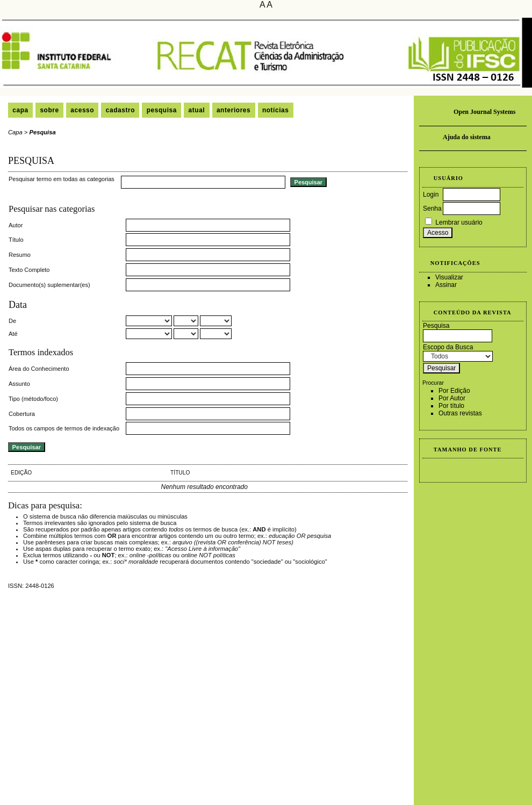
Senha (432, 209)
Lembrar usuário (459, 222)
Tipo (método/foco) (33, 399)
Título (16, 240)
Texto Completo (29, 270)
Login (431, 195)
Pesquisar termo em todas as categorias (62, 179)
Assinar (446, 285)
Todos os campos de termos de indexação (64, 428)
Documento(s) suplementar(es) (49, 285)
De (12, 321)
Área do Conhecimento (39, 369)
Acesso (82, 110)
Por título (451, 406)
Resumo (20, 255)
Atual (197, 110)
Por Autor (452, 398)
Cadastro (120, 110)
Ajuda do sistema (467, 137)
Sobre (49, 110)
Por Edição (454, 391)
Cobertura (22, 414)
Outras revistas (460, 413)
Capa (20, 110)
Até (13, 334)
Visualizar (449, 277)
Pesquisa (162, 110)
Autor (16, 225)
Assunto (19, 384)
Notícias (276, 110)
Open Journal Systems (484, 112)
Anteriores (233, 110)
